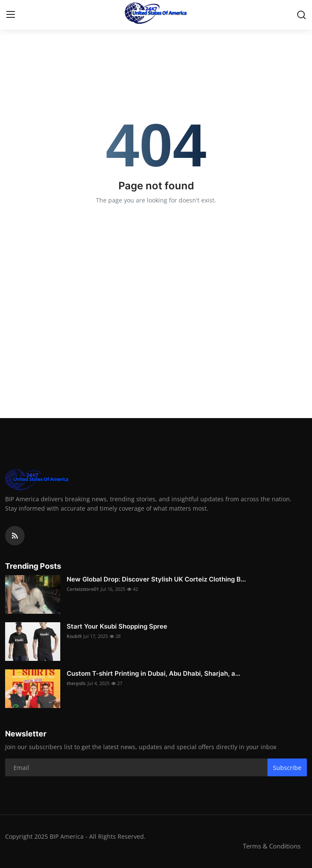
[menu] (11, 15)
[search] (301, 15)
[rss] (15, 536)
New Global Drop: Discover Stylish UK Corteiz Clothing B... (156, 579)
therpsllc (76, 683)
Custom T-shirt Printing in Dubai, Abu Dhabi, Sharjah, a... (153, 673)
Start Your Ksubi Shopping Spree (118, 626)
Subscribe (287, 768)
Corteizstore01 (83, 589)
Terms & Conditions (272, 846)
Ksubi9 (74, 636)
